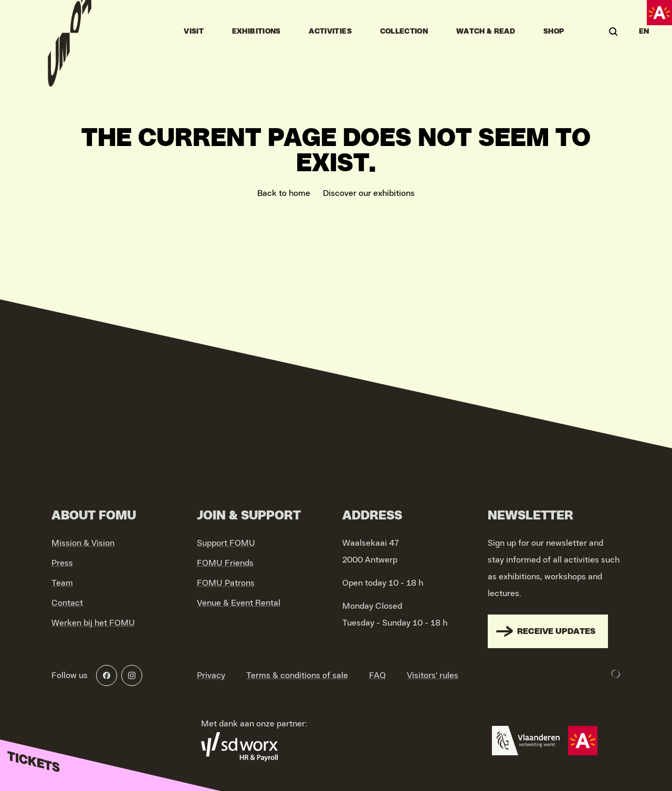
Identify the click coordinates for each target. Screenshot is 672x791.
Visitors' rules (433, 675)
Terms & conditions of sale (297, 675)
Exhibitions (256, 32)
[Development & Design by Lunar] (616, 674)
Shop (554, 32)
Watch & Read (486, 32)
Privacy (211, 675)
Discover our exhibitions (369, 193)
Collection (404, 32)
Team (62, 583)
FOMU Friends (225, 563)
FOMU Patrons (226, 583)
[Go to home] (70, 32)
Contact (67, 603)
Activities (330, 32)
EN (644, 32)
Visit (194, 32)
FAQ (377, 675)
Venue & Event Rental (239, 603)
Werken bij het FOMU (93, 623)
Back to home (284, 193)
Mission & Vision (83, 543)
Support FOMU (226, 543)
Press (62, 563)
